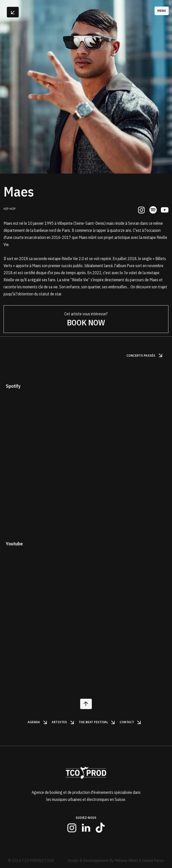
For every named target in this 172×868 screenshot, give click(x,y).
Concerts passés (145, 355)
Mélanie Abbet (126, 860)
